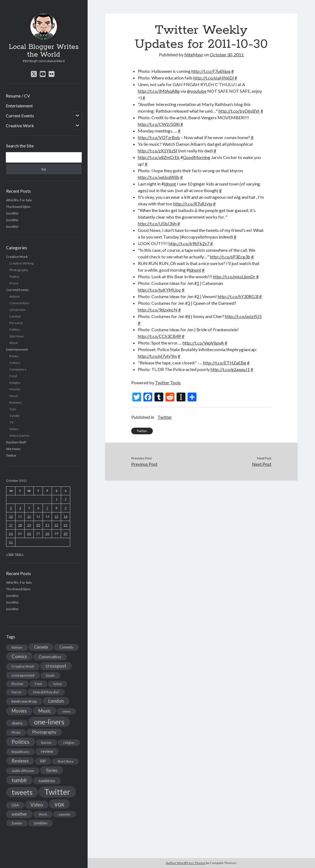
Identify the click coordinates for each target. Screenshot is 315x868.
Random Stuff (16, 442)
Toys (13, 409)
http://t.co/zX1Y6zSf (158, 151)
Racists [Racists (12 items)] (46, 743)
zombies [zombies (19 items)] (40, 823)
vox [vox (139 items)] (59, 804)
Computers (18, 369)
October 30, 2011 (227, 55)
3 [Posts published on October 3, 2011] (11, 508)
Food (13, 376)
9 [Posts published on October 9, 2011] (66, 508)
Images (15, 383)
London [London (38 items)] (56, 701)
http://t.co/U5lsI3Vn (157, 223)
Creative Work (20, 125)
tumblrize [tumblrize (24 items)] (47, 781)
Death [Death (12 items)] (50, 675)
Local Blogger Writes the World (44, 51)
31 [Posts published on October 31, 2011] (11, 542)
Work (14, 343)
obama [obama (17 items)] (17, 723)
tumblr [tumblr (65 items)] (19, 780)
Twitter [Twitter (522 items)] (57, 792)
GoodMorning (197, 157)
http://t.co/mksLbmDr (234, 276)
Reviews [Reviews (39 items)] (20, 761)
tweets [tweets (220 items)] (22, 792)
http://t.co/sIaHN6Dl (214, 78)
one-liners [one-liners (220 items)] (49, 722)
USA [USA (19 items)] (15, 805)
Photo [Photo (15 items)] (16, 732)
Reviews (16, 402)
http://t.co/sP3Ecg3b (230, 257)
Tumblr (15, 416)
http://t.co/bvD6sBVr (239, 111)
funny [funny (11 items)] (57, 684)
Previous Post (144, 464)
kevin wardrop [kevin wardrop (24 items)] (24, 701)
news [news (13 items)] (66, 711)
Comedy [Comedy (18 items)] (66, 647)
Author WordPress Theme (186, 863)
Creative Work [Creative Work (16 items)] (23, 666)
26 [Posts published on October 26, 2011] (29, 534)
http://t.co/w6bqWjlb (159, 177)
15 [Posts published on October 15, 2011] (56, 516)
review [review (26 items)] (47, 751)
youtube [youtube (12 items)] (65, 814)
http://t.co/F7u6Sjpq (211, 71)
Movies (15, 389)
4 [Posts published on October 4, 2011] (20, 508)
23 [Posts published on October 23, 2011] (65, 525)
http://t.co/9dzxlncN (158, 310)
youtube (199, 91)
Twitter (11, 455)
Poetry (14, 276)
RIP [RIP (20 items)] (43, 761)
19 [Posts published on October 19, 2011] (29, 525)
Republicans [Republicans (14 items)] (20, 752)
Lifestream (18, 310)
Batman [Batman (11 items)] (17, 647)
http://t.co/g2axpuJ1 (230, 369)
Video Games (19, 436)
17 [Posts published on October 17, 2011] (11, 525)
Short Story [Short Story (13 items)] (65, 761)
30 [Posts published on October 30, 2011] (65, 534)
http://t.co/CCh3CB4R (159, 336)
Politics (15, 330)
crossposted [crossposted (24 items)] (23, 675)
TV (11, 422)
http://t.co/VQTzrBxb (159, 137)
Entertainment (19, 106)
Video (14, 429)
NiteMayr (194, 55)
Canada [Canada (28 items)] (41, 647)
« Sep (10, 554)
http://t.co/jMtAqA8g (159, 91)
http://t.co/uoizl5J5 (243, 316)
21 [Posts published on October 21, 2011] (47, 525)
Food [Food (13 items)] (38, 684)
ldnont (170, 184)
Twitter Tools (168, 383)
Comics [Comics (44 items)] (19, 656)
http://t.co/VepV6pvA (203, 343)
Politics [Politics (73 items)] (21, 742)
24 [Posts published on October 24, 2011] (11, 534)
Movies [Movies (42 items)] (19, 711)
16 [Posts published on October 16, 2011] (65, 516)
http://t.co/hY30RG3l (238, 296)
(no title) (12, 213)
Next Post (262, 464)
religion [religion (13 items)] (69, 743)
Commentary (19, 303)
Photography (19, 270)
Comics (15, 363)
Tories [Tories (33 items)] (52, 770)
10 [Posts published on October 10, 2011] (11, 516)
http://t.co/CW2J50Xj (159, 124)
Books (14, 356)
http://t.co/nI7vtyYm (157, 356)
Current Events (20, 116)
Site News (17, 336)
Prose (14, 283)
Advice (15, 296)
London (15, 316)
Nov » (19, 554)
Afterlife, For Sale (19, 200)
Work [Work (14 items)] (43, 814)
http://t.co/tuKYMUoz (159, 290)
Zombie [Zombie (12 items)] (17, 823)
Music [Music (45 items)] (45, 711)
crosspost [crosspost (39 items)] (56, 666)
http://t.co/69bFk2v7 (189, 243)
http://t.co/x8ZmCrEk (159, 157)
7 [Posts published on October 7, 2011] (47, 508)
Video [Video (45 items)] (37, 805)
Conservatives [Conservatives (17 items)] (50, 657)
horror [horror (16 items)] (17, 692)
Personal (16, 323)
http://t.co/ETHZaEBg (225, 363)
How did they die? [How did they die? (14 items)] (46, 692)
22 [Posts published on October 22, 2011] (56, 525)
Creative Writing (22, 263)
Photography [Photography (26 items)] (44, 732)
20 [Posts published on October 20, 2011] (38, 525)
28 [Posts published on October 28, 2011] (47, 534)
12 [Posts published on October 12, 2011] (29, 516)
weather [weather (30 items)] (19, 814)
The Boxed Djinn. (19, 207)
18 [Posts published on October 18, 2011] (20, 525)
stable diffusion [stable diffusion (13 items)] (23, 771)
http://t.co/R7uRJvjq (193, 204)
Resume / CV (18, 96)
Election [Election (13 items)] (17, 684)
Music (14, 396)
